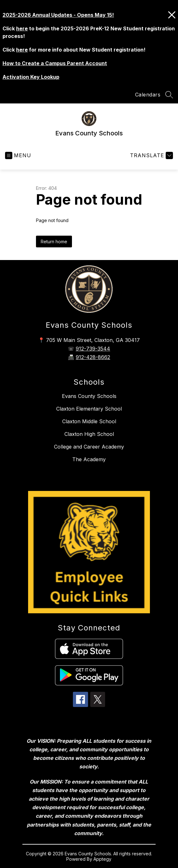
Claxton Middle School (89, 421)
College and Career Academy (89, 447)
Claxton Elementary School (89, 409)
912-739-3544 (93, 349)
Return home (54, 242)
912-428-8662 (93, 357)
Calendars (148, 95)
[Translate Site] (151, 155)
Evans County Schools (89, 396)
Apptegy (102, 859)
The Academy (89, 459)
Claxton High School (89, 434)
